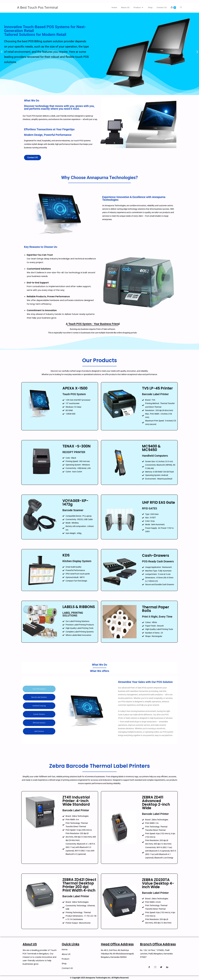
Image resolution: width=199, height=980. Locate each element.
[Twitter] (161, 967)
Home (65, 950)
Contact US (67, 968)
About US (66, 954)
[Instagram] (155, 967)
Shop (64, 964)
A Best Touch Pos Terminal (38, 7)
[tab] (39, 689)
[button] (2, 52)
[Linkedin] (167, 967)
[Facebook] (149, 967)
